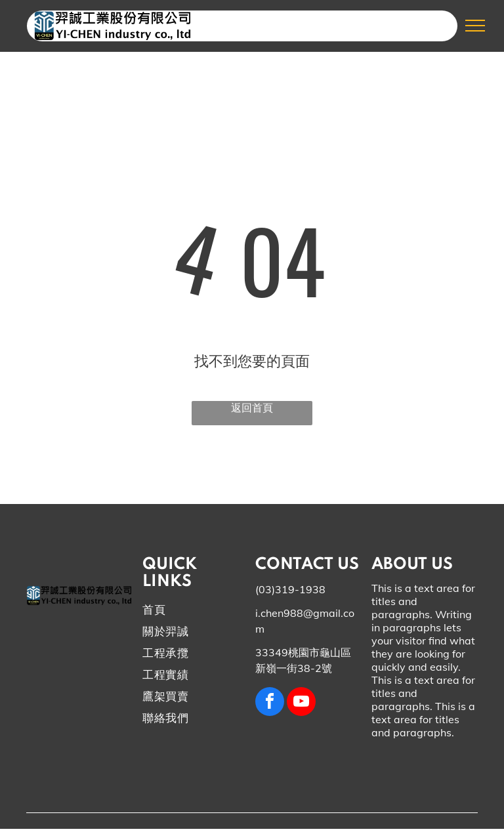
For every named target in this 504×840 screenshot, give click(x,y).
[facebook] (270, 703)
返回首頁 (252, 408)
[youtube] (301, 703)
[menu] (475, 26)
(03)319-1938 (290, 589)
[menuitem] (191, 613)
